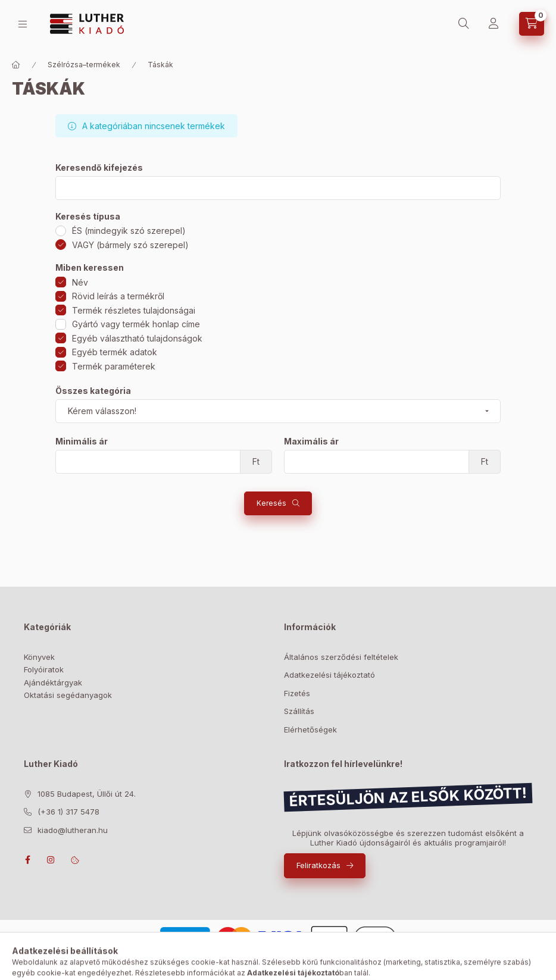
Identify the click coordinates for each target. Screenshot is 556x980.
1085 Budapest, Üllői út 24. (87, 794)
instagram (51, 860)
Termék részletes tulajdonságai (134, 310)
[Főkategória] (16, 65)
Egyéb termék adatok (115, 352)
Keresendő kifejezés (99, 168)
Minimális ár (82, 442)
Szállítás (299, 711)
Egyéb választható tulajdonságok (137, 338)
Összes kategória (93, 391)
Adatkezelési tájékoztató (329, 675)
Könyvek (39, 657)
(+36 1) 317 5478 (68, 812)
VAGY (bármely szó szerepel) (130, 245)
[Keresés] (464, 24)
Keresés (271, 503)
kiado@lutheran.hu (73, 830)
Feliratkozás (318, 865)
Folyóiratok (44, 669)
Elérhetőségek (310, 729)
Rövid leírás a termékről (118, 296)
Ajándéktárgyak (53, 682)
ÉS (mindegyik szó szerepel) (129, 231)
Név (80, 282)
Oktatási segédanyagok (68, 695)
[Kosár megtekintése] (532, 24)
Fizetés (297, 693)
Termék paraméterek (114, 366)
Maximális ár (311, 442)
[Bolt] (23, 24)
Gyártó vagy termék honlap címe (136, 324)
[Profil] (493, 24)
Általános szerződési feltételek (341, 657)
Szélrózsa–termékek (84, 65)
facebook (27, 860)
